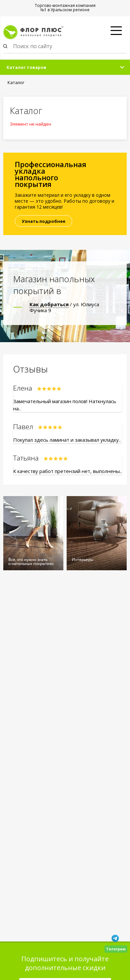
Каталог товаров (26, 67)
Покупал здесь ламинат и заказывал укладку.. (67, 440)
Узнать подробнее (43, 221)
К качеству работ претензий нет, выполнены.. (67, 471)
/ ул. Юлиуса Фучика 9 (64, 307)
